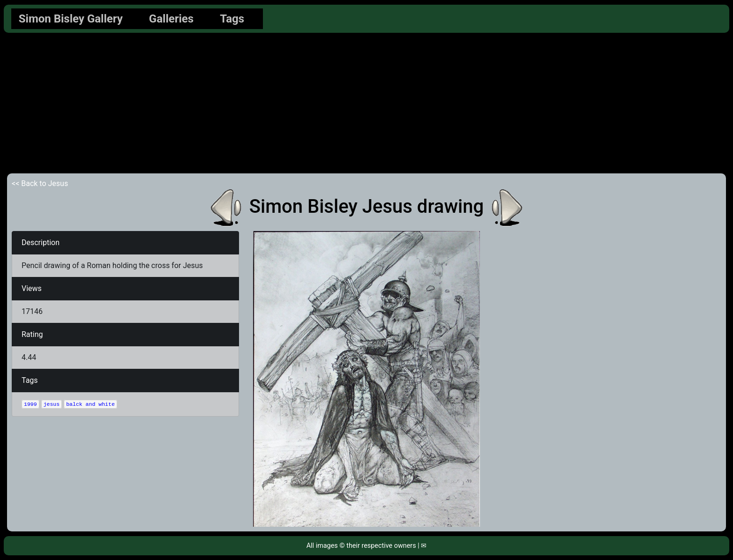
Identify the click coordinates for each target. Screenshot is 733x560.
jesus (52, 404)
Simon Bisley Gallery (71, 19)
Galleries (171, 19)
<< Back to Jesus (40, 183)
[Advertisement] (366, 103)
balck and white (90, 404)
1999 (30, 404)
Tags (232, 19)
